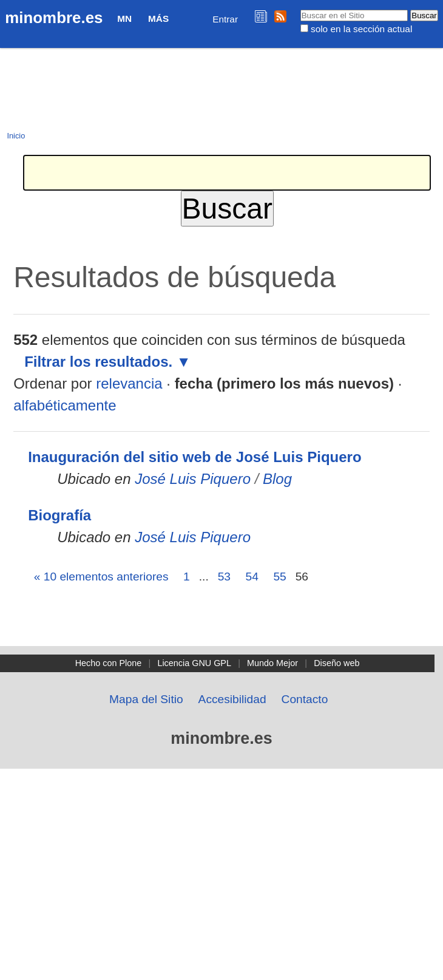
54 (252, 577)
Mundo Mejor (272, 663)
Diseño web (336, 663)
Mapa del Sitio (146, 699)
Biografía (59, 515)
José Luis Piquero (193, 479)
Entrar (225, 19)
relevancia (129, 383)
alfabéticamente (65, 405)
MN (124, 19)
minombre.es (54, 18)
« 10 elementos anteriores (101, 577)
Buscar (299, 9)
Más (158, 19)
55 (279, 577)
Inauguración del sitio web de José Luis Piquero (194, 457)
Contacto (305, 699)
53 (224, 577)
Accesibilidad (232, 699)
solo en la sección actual (361, 29)
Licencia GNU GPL (194, 663)
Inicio (16, 136)
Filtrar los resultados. (98, 362)
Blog (277, 479)
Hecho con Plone (109, 663)
